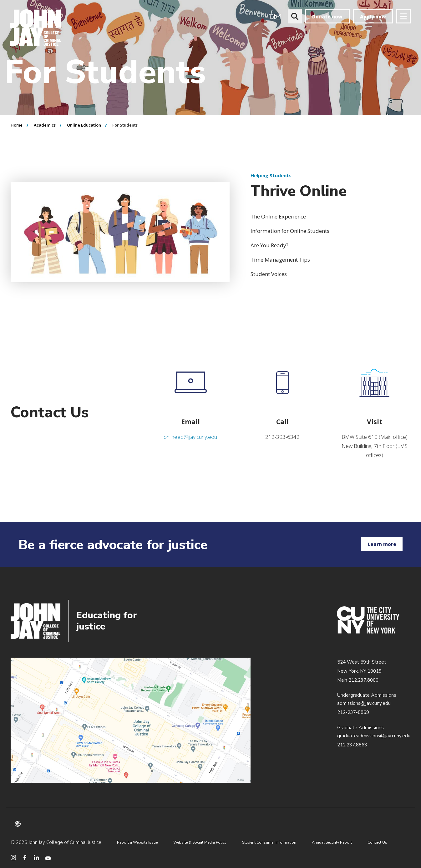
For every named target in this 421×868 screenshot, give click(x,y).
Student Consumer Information (269, 842)
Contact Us (377, 842)
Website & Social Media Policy (200, 842)
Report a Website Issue (137, 842)
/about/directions (131, 720)
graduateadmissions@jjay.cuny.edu (374, 736)
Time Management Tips (280, 260)
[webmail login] (278, 16)
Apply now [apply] (373, 17)
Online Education (84, 125)
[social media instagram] (13, 858)
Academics (45, 125)
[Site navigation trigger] (403, 16)
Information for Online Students (290, 231)
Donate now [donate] (327, 17)
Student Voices (269, 274)
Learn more (382, 544)
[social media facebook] (25, 858)
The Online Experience (278, 216)
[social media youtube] (48, 858)
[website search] (295, 16)
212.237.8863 (352, 745)
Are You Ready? (269, 245)
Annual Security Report (332, 842)
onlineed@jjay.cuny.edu (190, 437)
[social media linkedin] (36, 858)
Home (17, 125)
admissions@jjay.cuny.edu (364, 703)
